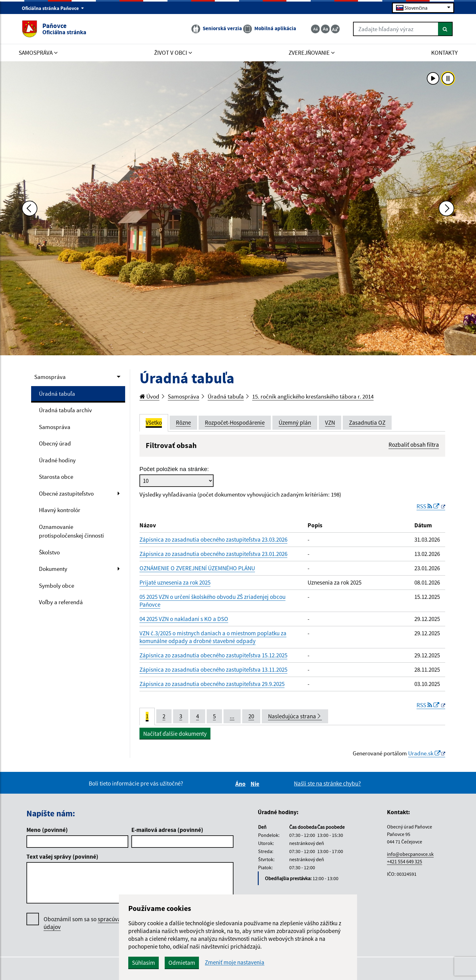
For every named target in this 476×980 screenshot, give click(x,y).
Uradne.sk (424, 753)
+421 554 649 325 (405, 861)
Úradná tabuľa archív (65, 410)
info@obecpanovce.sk (410, 854)
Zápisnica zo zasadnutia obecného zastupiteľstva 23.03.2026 (213, 539)
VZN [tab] (330, 422)
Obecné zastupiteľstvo (66, 493)
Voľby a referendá (61, 602)
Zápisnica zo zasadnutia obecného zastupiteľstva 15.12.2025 (213, 655)
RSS (429, 506)
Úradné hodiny (57, 460)
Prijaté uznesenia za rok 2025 (175, 582)
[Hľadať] (445, 29)
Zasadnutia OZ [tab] (367, 422)
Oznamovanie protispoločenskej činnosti (71, 531)
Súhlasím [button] (144, 963)
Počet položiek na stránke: (174, 469)
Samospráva (50, 377)
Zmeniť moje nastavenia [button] (235, 962)
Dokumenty (53, 569)
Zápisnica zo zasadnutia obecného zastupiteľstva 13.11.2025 (213, 670)
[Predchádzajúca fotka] (30, 208)
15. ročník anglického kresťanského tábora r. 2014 (313, 396)
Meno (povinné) (47, 830)
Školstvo (49, 552)
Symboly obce (57, 586)
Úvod (149, 396)
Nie (256, 784)
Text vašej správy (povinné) (62, 856)
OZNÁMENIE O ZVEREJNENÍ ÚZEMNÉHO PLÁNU (197, 568)
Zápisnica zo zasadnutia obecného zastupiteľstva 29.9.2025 (212, 684)
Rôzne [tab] (183, 422)
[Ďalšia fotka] (446, 208)
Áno (241, 784)
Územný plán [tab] (295, 422)
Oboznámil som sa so (100, 923)
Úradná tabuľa (57, 394)
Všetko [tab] (154, 422)
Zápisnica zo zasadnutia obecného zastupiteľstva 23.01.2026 (213, 554)
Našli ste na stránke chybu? (327, 783)
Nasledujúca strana (295, 716)
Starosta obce (56, 477)
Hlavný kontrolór (60, 510)
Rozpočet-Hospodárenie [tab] (235, 422)
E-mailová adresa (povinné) (167, 830)
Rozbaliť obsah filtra (414, 445)
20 (251, 716)
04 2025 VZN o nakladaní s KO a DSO (184, 619)
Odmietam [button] (182, 963)
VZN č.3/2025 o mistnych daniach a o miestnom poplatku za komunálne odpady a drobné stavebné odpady (213, 637)
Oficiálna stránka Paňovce (53, 8)
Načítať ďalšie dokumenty (175, 734)
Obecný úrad (55, 443)
